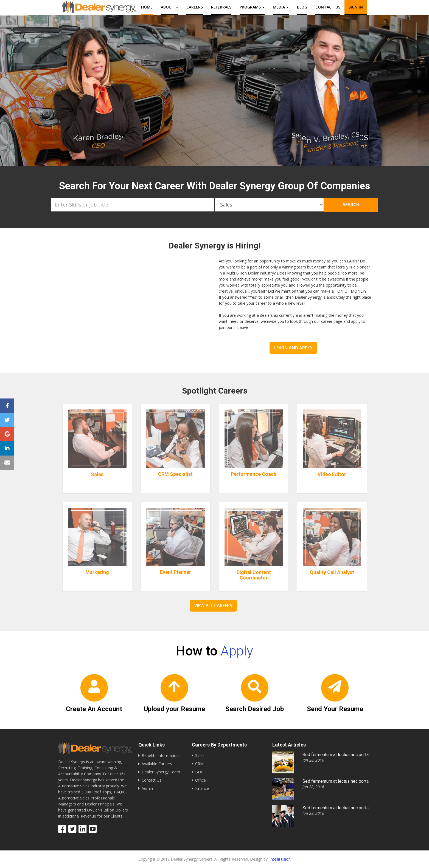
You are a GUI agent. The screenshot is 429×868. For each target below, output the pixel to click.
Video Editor (332, 477)
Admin (147, 788)
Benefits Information (160, 755)
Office (201, 780)
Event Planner (176, 575)
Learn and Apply (293, 348)
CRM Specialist (175, 477)
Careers (195, 7)
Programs (252, 7)
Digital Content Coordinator (254, 575)
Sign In (356, 7)
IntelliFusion (280, 859)
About (169, 7)
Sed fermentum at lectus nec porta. (336, 755)
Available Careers (157, 764)
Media (281, 7)
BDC (199, 772)
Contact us (328, 7)
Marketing (97, 575)
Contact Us (152, 780)
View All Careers (213, 606)
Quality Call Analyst (332, 575)
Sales (97, 477)
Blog (302, 7)
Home (147, 7)
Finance (202, 788)
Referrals (221, 7)
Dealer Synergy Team (161, 772)
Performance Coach (254, 477)
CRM (199, 764)
